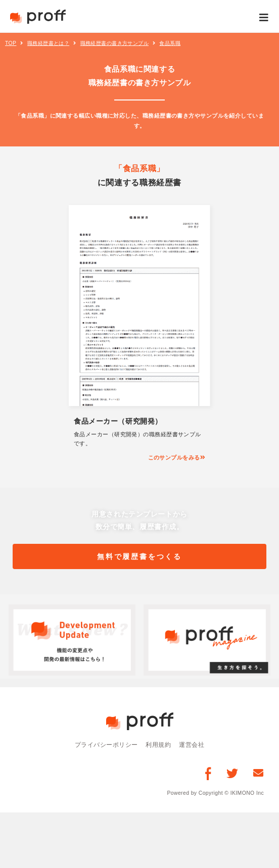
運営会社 (192, 745)
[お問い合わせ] (259, 773)
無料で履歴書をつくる (140, 556)
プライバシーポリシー (106, 745)
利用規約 (158, 745)
